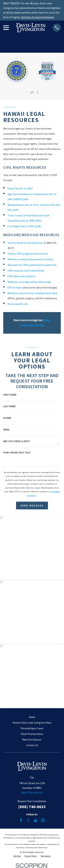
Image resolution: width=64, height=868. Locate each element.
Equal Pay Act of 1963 (20, 188)
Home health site (18, 304)
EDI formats (15, 288)
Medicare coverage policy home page (29, 282)
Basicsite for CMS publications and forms (32, 265)
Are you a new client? (17, 441)
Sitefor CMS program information (28, 254)
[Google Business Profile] (36, 820)
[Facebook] (21, 820)
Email (7, 430)
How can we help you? (17, 452)
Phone (7, 418)
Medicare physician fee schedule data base (33, 293)
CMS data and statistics (22, 276)
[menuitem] (17, 856)
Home (32, 717)
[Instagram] (43, 820)
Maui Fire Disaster (32, 740)
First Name (10, 395)
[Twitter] (28, 820)
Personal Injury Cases (32, 728)
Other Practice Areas (32, 734)
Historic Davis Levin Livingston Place (32, 723)
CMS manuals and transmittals (26, 271)
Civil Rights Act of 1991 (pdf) (24, 226)
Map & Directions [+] (32, 792)
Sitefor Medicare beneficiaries (25, 243)
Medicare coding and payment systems (31, 259)
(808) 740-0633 (32, 807)
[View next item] (38, 92)
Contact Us (32, 745)
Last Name (9, 406)
